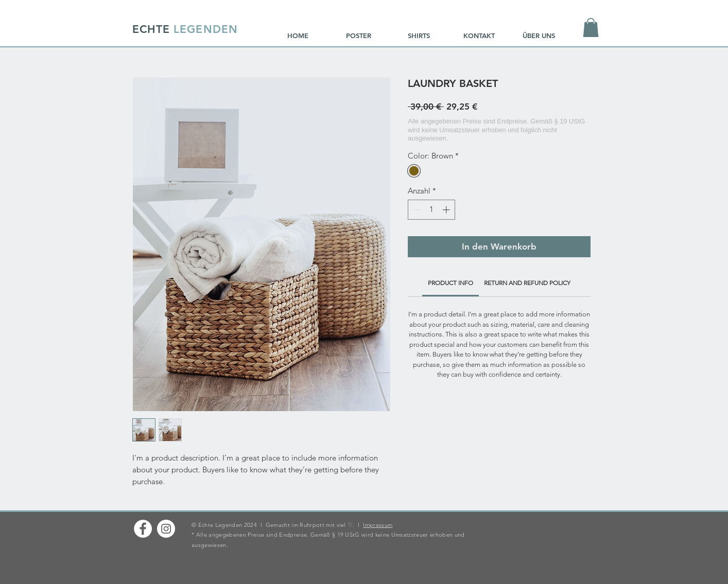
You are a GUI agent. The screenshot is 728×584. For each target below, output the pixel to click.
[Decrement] (416, 210)
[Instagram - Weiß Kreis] (166, 529)
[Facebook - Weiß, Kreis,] (143, 529)
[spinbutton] (432, 210)
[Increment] (447, 210)
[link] (450, 283)
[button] (591, 28)
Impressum (378, 525)
